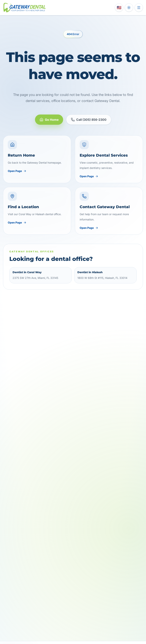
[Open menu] (139, 8)
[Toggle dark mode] (129, 8)
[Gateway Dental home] (25, 8)
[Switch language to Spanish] (119, 8)
